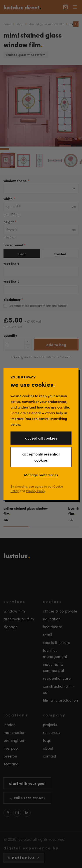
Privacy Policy (36, 491)
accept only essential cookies (41, 457)
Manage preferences (41, 475)
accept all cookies (41, 438)
